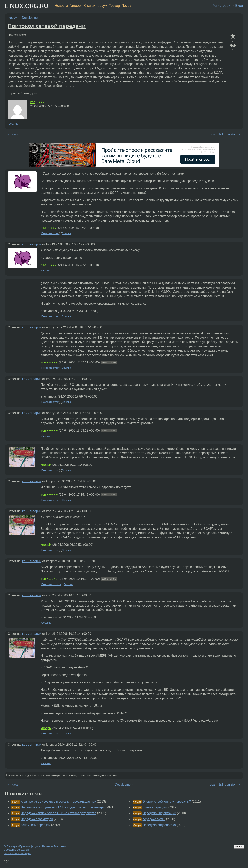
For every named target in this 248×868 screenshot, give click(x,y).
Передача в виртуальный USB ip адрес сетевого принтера (63, 807)
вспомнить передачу (35, 825)
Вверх (239, 847)
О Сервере (10, 846)
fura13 (45, 228)
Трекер (114, 6)
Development (31, 18)
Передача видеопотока (159, 825)
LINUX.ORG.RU (27, 6)
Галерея (76, 6)
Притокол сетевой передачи (47, 26)
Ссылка (13, 124)
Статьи (90, 6)
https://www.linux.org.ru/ (18, 853)
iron (33, 102)
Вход (239, 6)
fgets (15, 134)
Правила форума (30, 846)
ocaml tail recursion (223, 134)
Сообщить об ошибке (17, 850)
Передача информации (159, 813)
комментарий (32, 244)
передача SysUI (154, 819)
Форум (102, 6)
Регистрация (222, 6)
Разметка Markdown (54, 846)
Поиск (126, 6)
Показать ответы (51, 584)
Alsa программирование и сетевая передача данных (58, 802)
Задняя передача (155, 807)
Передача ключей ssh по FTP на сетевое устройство (59, 813)
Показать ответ (51, 233)
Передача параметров (37, 819)
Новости (61, 6)
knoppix (46, 465)
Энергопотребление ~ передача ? (167, 802)
